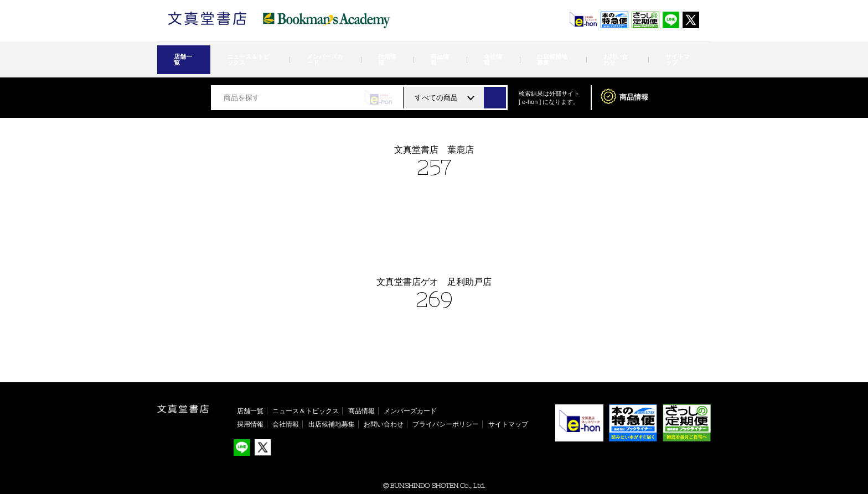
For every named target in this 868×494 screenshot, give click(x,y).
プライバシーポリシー (446, 411)
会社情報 (459, 53)
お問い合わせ (559, 53)
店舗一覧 (193, 53)
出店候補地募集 (505, 53)
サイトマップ (608, 53)
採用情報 (386, 53)
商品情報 (422, 53)
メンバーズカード (336, 53)
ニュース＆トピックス (266, 53)
